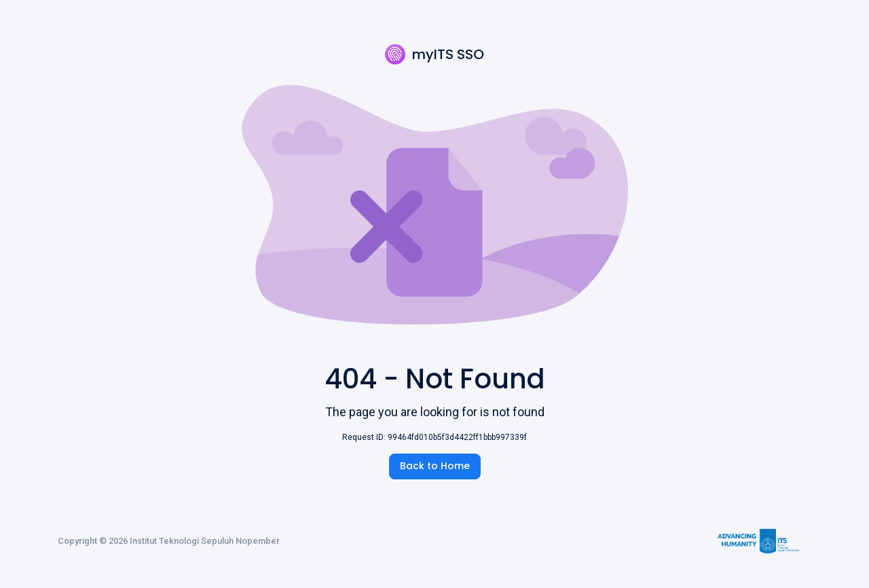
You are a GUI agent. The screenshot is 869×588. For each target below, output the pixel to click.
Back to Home (435, 466)
